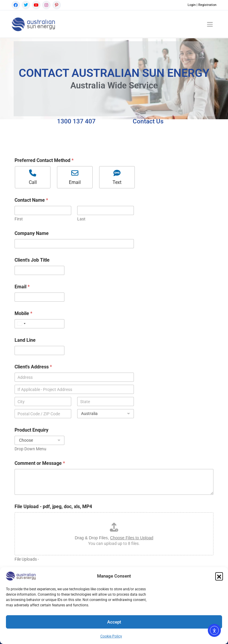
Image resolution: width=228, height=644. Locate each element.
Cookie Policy (111, 636)
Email (22, 287)
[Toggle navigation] (210, 24)
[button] (219, 576)
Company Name (32, 233)
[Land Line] (39, 350)
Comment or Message (40, 463)
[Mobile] (39, 324)
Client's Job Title (32, 260)
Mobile (23, 313)
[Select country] (21, 324)
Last (81, 219)
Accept (114, 622)
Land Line (25, 340)
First (19, 219)
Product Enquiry (31, 430)
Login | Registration (202, 5)
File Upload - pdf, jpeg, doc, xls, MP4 (53, 507)
